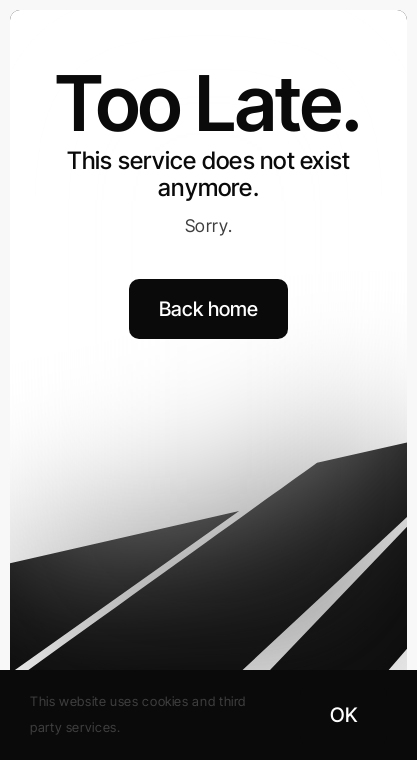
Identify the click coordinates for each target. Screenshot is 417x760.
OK (343, 715)
